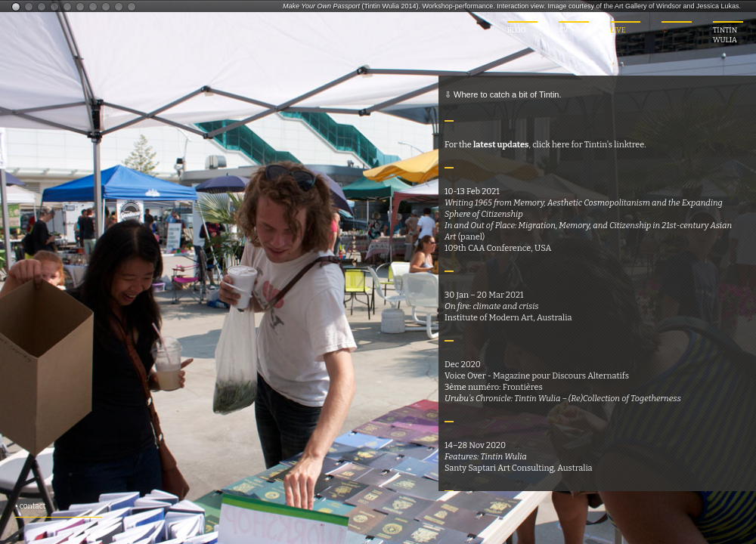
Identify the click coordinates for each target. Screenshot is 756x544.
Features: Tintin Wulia (486, 457)
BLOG (517, 30)
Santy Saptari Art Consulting (499, 468)
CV (564, 30)
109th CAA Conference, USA (498, 248)
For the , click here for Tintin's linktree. (545, 145)
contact (33, 506)
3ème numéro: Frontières (494, 387)
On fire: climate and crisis (492, 306)
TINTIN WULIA (725, 35)
